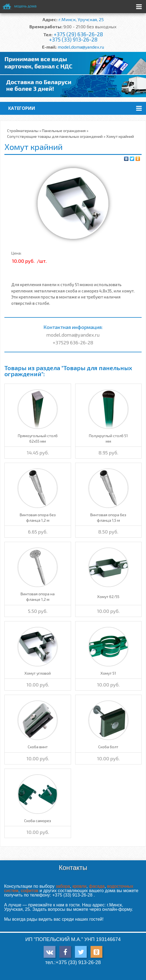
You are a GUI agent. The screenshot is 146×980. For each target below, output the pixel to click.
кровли (79, 886)
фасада (97, 886)
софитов (30, 891)
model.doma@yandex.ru (81, 47)
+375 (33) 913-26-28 (73, 39)
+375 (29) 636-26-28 (78, 34)
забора (63, 886)
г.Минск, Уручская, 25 (81, 19)
